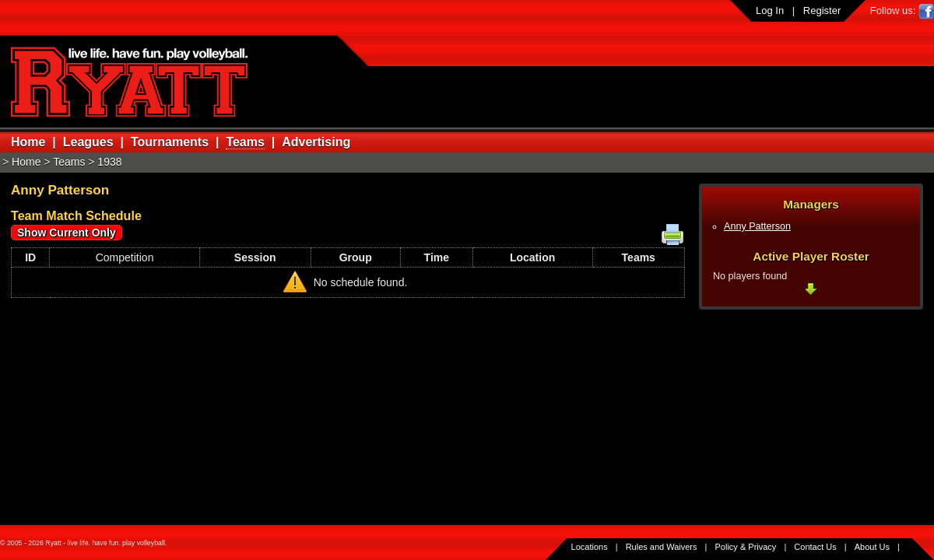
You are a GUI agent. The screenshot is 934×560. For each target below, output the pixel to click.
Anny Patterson (757, 226)
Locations (590, 547)
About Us (872, 547)
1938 (109, 162)
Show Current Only (67, 233)
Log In (770, 10)
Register (822, 10)
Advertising (316, 142)
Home (28, 142)
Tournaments (170, 142)
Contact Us (815, 547)
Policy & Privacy (746, 547)
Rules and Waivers (662, 547)
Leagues (88, 142)
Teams (245, 142)
